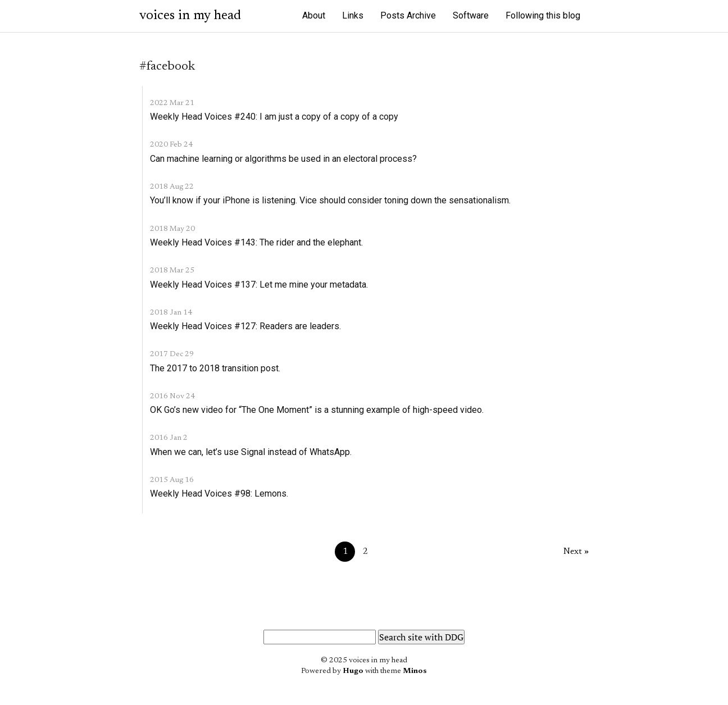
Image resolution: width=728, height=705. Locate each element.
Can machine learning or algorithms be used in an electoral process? (283, 159)
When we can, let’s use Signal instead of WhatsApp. (251, 452)
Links (353, 15)
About (314, 15)
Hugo (353, 671)
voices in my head (190, 16)
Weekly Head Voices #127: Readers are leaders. (245, 326)
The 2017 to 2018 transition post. (215, 368)
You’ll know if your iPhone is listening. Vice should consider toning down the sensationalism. (330, 200)
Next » (576, 552)
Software (471, 15)
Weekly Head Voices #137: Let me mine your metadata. (259, 285)
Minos (415, 671)
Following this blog (543, 15)
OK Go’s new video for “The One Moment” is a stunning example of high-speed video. (317, 410)
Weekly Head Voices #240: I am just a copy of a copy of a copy (274, 117)
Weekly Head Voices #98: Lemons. (219, 493)
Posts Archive (408, 15)
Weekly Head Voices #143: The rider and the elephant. (256, 242)
